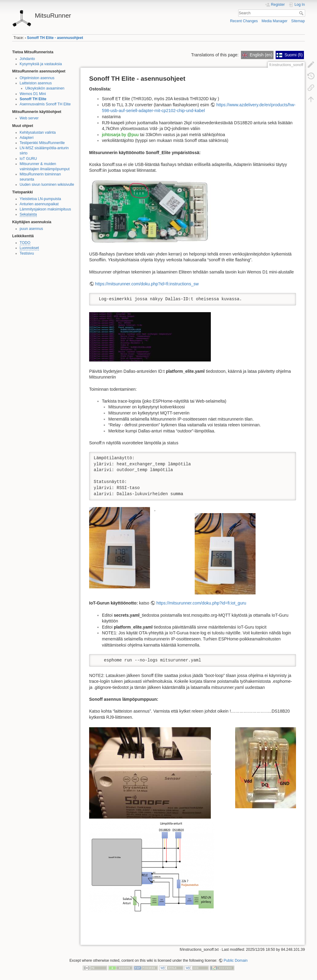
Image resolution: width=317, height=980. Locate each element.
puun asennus (31, 229)
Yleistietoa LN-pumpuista (40, 199)
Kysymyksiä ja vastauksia (41, 64)
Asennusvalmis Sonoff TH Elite (45, 104)
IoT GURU (28, 159)
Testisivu (27, 253)
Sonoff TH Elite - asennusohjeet (55, 38)
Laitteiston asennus (36, 83)
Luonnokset (29, 248)
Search (302, 13)
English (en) (257, 55)
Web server (29, 118)
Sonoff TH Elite (33, 99)
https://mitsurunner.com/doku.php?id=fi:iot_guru (201, 603)
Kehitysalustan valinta (38, 132)
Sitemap (298, 21)
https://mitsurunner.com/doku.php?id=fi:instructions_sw (147, 284)
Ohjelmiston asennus (37, 78)
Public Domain (236, 961)
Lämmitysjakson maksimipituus (45, 209)
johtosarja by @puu (120, 135)
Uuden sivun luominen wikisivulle (47, 185)
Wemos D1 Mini (33, 94)
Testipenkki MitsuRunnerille (42, 143)
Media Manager (275, 21)
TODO (25, 243)
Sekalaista (28, 214)
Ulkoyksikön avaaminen (45, 88)
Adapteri (27, 138)
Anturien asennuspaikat (39, 204)
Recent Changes (244, 21)
